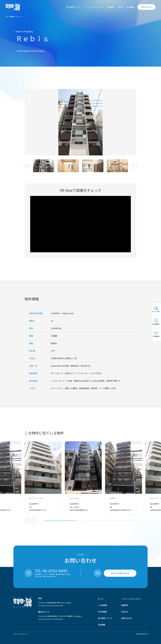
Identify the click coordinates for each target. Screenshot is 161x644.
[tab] (60, 521)
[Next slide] (134, 166)
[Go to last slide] (27, 166)
